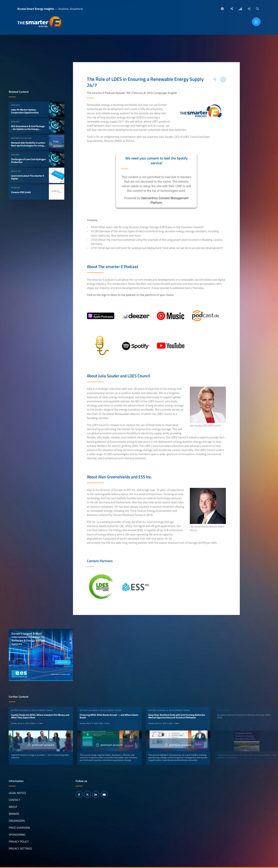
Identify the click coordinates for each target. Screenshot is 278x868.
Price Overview (19, 828)
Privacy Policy (19, 841)
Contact (14, 800)
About (13, 807)
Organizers (17, 821)
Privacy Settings (20, 848)
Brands (14, 814)
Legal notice (17, 793)
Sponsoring (17, 835)
